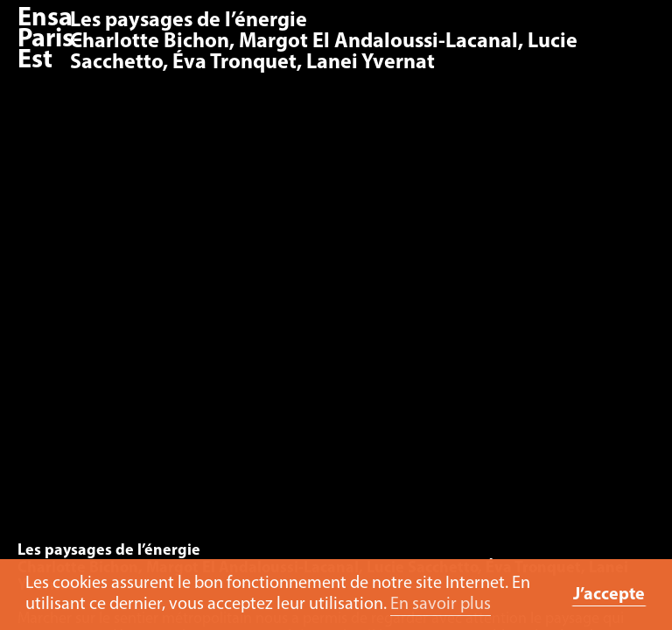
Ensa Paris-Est (50, 40)
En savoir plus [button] (441, 605)
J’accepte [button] (609, 595)
